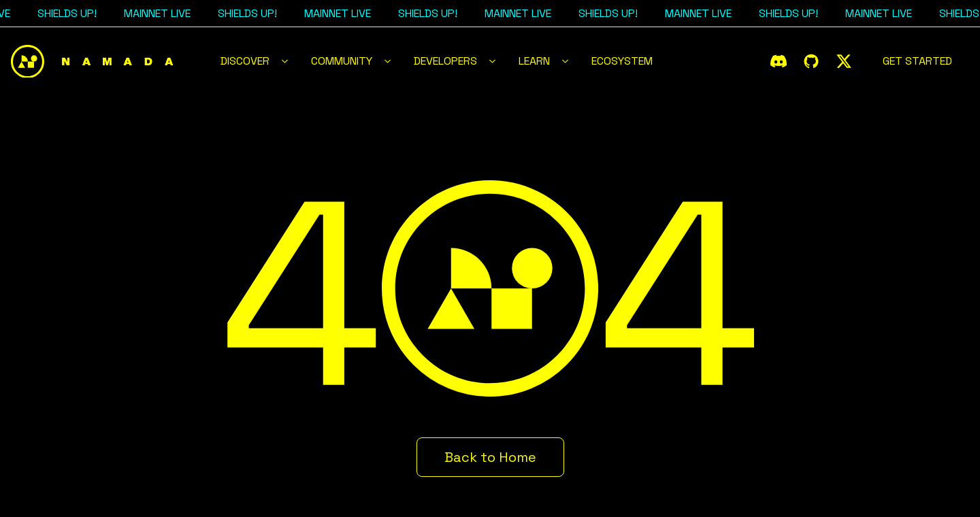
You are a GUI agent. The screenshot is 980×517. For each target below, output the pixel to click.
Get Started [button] (917, 61)
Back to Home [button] (490, 457)
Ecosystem (622, 61)
